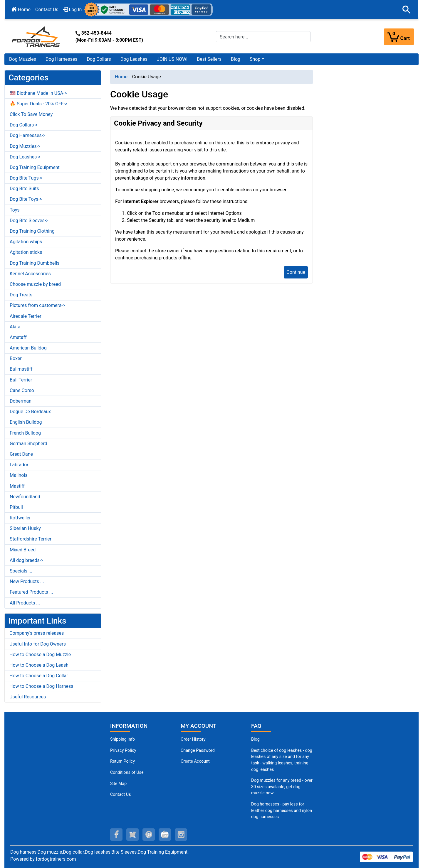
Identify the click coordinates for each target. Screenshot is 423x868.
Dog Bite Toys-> (26, 199)
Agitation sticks (26, 252)
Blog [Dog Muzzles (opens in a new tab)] (255, 739)
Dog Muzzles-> (25, 146)
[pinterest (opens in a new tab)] (149, 835)
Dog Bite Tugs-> (26, 178)
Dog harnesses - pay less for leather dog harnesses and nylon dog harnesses (282, 810)
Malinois (19, 475)
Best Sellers (209, 59)
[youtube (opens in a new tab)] (165, 835)
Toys (15, 210)
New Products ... (27, 581)
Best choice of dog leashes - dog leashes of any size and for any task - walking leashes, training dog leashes (282, 760)
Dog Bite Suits (24, 189)
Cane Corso (22, 390)
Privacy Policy (123, 750)
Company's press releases (37, 633)
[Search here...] (263, 37)
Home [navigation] (121, 77)
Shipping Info (122, 739)
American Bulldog (28, 348)
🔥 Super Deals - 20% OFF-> (38, 104)
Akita (15, 327)
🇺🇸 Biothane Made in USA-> (38, 93)
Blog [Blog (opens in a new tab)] (236, 59)
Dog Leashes (134, 59)
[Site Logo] (36, 36)
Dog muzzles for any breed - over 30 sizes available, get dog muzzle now (282, 787)
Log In (73, 10)
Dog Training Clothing (32, 231)
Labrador (19, 465)
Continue (296, 272)
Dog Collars (99, 59)
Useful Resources (28, 697)
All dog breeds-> (27, 560)
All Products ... (25, 603)
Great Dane (21, 454)
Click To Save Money (31, 114)
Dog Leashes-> (25, 157)
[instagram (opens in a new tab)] (181, 835)
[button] (407, 10)
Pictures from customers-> (37, 305)
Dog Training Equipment (35, 167)
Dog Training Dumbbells (35, 263)
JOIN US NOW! (172, 59)
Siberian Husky (25, 528)
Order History (193, 739)
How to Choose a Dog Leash (39, 665)
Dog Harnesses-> (27, 135)
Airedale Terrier (26, 316)
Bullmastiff (21, 369)
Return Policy (122, 761)
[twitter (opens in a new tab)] (132, 835)
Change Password (198, 750)
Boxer (16, 358)
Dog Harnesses (62, 59)
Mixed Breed (23, 550)
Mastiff (17, 486)
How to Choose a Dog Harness (41, 686)
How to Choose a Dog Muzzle (40, 655)
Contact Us (47, 10)
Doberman (21, 401)
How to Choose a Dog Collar (39, 676)
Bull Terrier (21, 380)
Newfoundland (25, 497)
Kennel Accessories (30, 274)
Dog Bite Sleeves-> (29, 221)
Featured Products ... (31, 592)
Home (21, 10)
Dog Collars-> (24, 125)
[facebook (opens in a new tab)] (116, 835)
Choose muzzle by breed (35, 284)
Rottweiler (20, 518)
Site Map (118, 784)
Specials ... (21, 571)
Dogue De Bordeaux (30, 412)
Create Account (195, 761)
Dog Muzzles (23, 59)
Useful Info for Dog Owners (38, 644)
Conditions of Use (127, 772)
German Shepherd (28, 444)
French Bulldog (25, 433)
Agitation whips (26, 242)
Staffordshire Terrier (31, 539)
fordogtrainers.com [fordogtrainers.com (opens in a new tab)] (56, 859)
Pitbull (16, 507)
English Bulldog (26, 422)
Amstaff (18, 337)
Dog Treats (21, 295)
